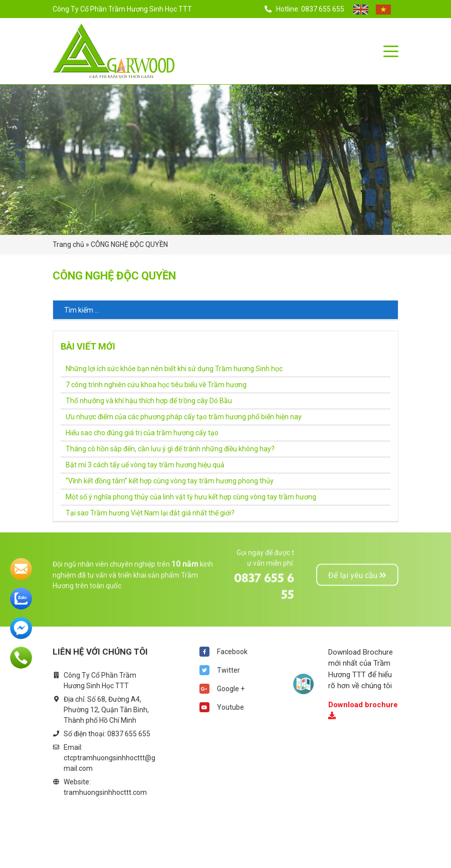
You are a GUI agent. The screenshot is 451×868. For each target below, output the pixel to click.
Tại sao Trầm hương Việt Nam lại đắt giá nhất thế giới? (150, 513)
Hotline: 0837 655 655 (305, 9)
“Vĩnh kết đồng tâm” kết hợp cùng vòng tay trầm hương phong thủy (170, 481)
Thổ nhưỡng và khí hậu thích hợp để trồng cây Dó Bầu (149, 401)
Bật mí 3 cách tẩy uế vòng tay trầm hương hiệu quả (145, 465)
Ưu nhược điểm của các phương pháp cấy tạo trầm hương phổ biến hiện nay (184, 417)
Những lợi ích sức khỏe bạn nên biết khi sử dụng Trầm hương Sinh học (174, 369)
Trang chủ (68, 244)
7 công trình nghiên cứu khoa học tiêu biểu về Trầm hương (156, 385)
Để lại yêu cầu (357, 552)
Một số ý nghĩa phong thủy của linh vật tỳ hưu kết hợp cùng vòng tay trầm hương (191, 497)
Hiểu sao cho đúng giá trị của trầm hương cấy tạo (142, 433)
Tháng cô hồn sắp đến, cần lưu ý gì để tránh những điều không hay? (170, 449)
